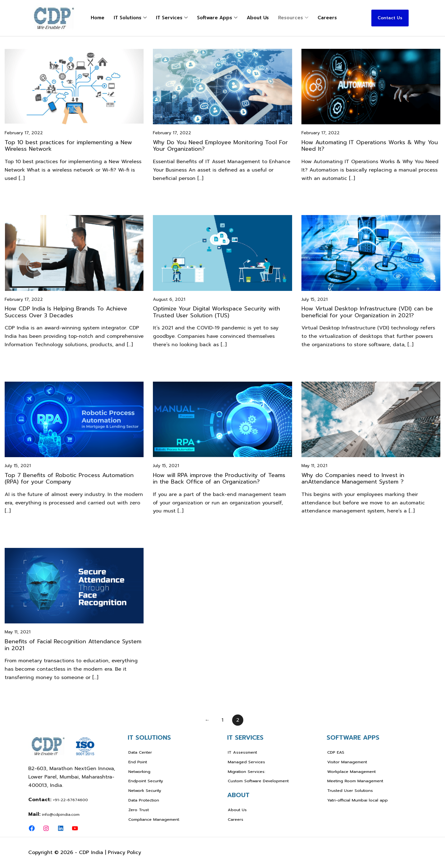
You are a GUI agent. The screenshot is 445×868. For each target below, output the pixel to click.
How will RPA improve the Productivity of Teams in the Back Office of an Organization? (219, 479)
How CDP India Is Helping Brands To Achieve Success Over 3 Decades (66, 312)
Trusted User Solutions (350, 790)
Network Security (145, 790)
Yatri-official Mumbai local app (358, 800)
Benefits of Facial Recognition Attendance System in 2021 (73, 645)
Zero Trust (139, 810)
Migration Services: (247, 772)
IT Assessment (242, 752)
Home (98, 18)
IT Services (172, 18)
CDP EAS (336, 752)
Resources (293, 18)
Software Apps (217, 18)
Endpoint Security (146, 781)
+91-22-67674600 (70, 800)
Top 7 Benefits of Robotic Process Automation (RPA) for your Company (69, 479)
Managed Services (246, 762)
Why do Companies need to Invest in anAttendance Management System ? (353, 479)
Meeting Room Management (355, 781)
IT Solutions (130, 18)
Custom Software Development (258, 781)
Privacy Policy (124, 852)
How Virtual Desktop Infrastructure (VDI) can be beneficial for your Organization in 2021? (367, 312)
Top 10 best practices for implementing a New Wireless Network (68, 146)
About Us (258, 18)
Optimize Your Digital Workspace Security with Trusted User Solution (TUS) (216, 312)
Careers (327, 18)
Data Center (140, 752)
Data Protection (144, 800)
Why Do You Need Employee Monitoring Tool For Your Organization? (220, 146)
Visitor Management (347, 762)
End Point (138, 762)
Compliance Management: (154, 819)
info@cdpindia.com (61, 814)
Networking (139, 772)
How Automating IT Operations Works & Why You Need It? (370, 146)
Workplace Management (351, 772)
